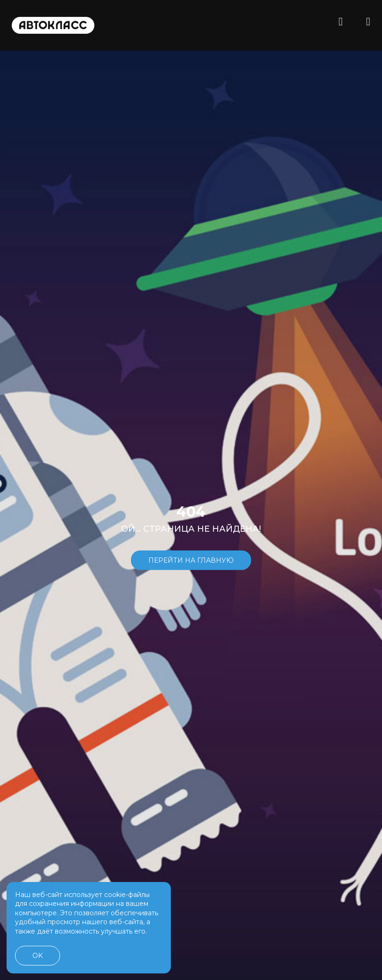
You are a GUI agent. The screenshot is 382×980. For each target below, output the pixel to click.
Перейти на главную (191, 560)
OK (38, 956)
